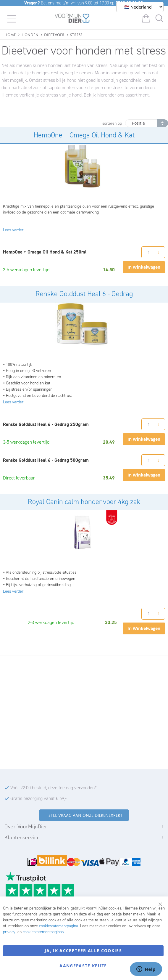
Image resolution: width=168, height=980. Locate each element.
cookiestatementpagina (59, 926)
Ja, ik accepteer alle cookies (83, 951)
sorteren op (112, 123)
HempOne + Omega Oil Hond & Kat (84, 135)
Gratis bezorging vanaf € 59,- (38, 798)
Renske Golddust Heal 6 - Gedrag (84, 294)
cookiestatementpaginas (43, 932)
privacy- (10, 932)
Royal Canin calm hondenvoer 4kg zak (84, 502)
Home (10, 34)
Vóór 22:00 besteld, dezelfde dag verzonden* (54, 788)
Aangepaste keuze (83, 966)
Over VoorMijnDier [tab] (26, 827)
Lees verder (13, 230)
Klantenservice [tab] (22, 838)
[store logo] (72, 19)
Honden (30, 34)
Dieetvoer (54, 34)
